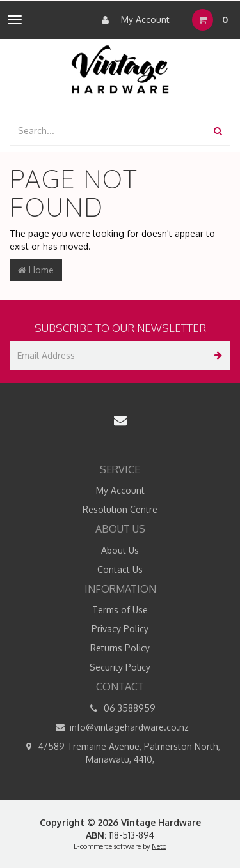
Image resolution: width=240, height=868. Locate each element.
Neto (159, 846)
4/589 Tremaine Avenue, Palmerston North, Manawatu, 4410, (120, 752)
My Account (132, 20)
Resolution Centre (120, 509)
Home (36, 270)
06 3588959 (120, 708)
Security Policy (120, 667)
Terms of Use (120, 610)
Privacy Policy (120, 629)
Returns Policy (120, 648)
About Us (120, 550)
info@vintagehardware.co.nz (120, 727)
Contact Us (120, 569)
